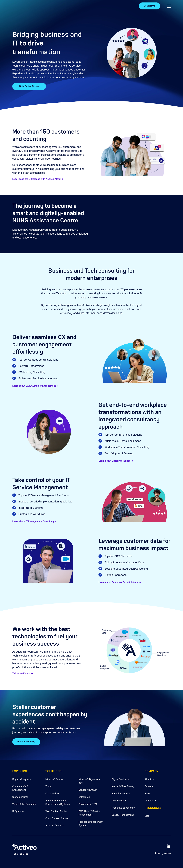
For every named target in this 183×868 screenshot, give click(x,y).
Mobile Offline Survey (123, 786)
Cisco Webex (52, 793)
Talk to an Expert (21, 674)
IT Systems (18, 811)
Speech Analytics (121, 793)
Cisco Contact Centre (57, 818)
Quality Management (123, 814)
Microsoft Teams (54, 779)
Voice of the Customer (24, 804)
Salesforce (84, 796)
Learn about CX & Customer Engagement (34, 386)
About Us (149, 779)
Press (148, 793)
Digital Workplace (22, 779)
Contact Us (149, 6)
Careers (149, 786)
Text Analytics (119, 800)
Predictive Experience (123, 807)
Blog (147, 815)
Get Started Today (26, 741)
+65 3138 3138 (20, 853)
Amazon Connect (55, 825)
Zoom (48, 786)
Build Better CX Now (29, 86)
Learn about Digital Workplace (114, 461)
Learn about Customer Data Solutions (118, 583)
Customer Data (20, 796)
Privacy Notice (163, 853)
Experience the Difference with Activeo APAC (36, 179)
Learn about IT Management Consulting (33, 522)
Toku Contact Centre (56, 811)
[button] (169, 6)
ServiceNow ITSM (88, 804)
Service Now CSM (88, 789)
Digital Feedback (120, 779)
